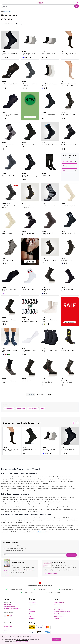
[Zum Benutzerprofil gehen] (74, 2)
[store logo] (40, 3)
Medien (31, 607)
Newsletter (57, 607)
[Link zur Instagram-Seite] (11, 616)
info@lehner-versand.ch (10, 606)
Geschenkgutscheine (59, 614)
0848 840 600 (7, 604)
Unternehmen (32, 602)
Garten (21, 571)
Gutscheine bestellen (51, 573)
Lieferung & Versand (59, 602)
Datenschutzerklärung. (22, 641)
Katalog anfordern (10, 575)
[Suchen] (77, 6)
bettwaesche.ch (8, 626)
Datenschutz (32, 612)
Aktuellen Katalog (59, 616)
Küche (24, 571)
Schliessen (57, 639)
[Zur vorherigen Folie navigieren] (73, 423)
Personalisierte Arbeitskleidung (62, 612)
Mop (43, 409)
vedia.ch (6, 630)
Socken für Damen (43, 532)
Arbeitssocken (21, 409)
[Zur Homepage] (2, 12)
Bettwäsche (29, 569)
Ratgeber (56, 618)
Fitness (33, 571)
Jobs (30, 609)
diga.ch (6, 632)
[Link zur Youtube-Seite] (8, 616)
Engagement (32, 605)
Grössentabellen (58, 609)
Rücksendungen (58, 605)
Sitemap (31, 614)
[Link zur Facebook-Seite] (5, 616)
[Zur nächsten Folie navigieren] (77, 423)
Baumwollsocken (33, 409)
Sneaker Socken (9, 409)
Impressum (32, 618)
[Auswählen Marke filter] (69, 161)
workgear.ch (7, 628)
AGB (30, 616)
